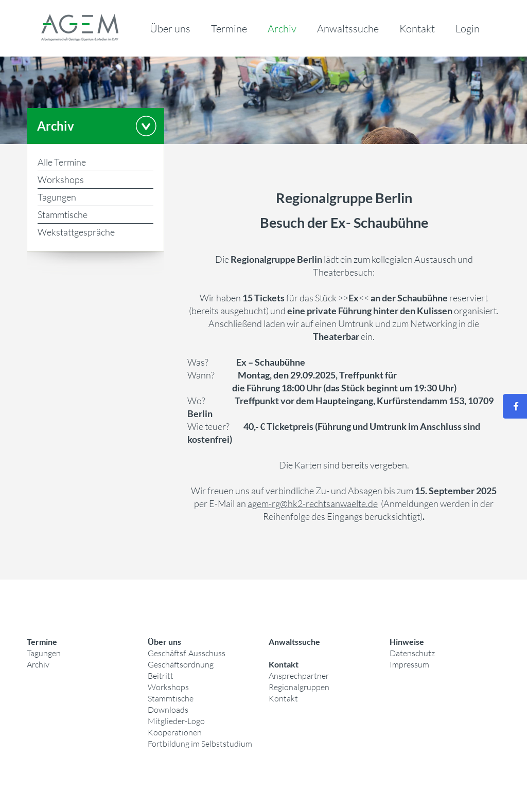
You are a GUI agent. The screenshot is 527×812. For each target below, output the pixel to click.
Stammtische (63, 214)
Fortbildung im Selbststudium (200, 744)
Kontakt (417, 29)
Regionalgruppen (299, 687)
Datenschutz (412, 653)
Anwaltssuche (348, 29)
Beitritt (161, 676)
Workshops (61, 179)
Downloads (168, 710)
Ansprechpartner (299, 676)
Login (468, 29)
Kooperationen (175, 732)
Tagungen (57, 197)
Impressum (409, 664)
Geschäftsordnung (181, 664)
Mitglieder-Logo (176, 721)
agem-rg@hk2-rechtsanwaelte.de (313, 503)
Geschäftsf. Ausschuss (187, 653)
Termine (229, 29)
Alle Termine (62, 162)
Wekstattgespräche (76, 232)
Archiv (282, 29)
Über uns (170, 29)
